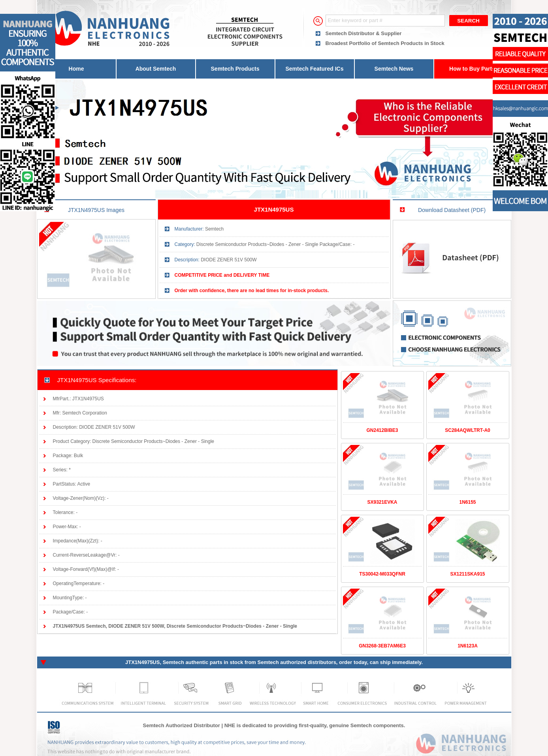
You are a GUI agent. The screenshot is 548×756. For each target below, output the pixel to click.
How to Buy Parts (472, 69)
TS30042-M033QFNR (382, 574)
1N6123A (468, 646)
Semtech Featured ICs (314, 69)
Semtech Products (235, 69)
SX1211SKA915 (467, 574)
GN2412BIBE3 (382, 430)
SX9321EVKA (382, 502)
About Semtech (156, 69)
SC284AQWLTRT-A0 (467, 430)
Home (76, 69)
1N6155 (467, 502)
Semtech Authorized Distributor (182, 725)
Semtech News (394, 69)
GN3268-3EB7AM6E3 (382, 646)
